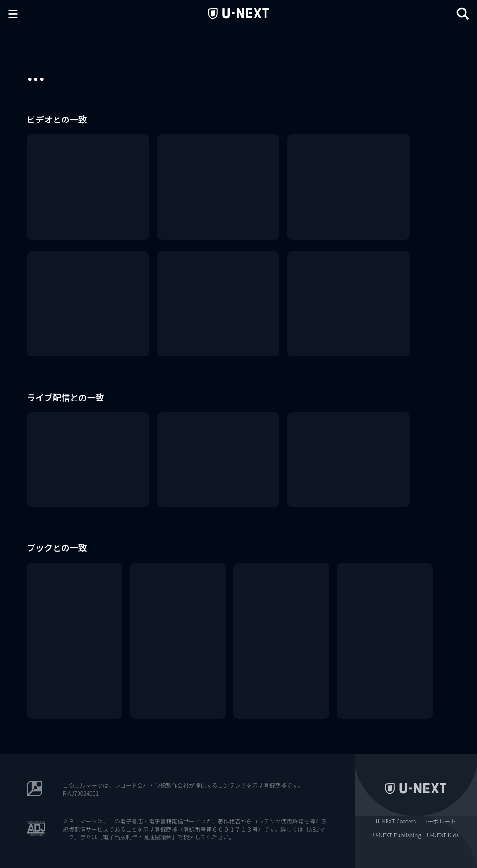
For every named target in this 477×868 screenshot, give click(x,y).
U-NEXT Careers (396, 821)
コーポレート (439, 821)
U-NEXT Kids (443, 835)
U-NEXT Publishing (397, 835)
